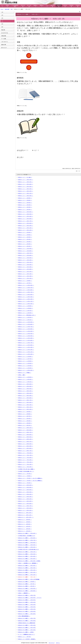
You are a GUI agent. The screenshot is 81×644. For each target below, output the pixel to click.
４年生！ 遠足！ (22, 375)
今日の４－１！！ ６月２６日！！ (26, 490)
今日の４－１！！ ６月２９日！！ (26, 487)
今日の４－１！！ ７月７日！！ (25, 474)
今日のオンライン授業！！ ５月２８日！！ (27, 538)
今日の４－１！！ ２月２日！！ (25, 244)
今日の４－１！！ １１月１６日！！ (26, 345)
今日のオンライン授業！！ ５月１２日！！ (27, 575)
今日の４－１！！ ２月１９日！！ (26, 216)
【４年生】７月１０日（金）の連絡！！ (26, 469)
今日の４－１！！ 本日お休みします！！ (27, 315)
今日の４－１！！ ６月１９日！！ (26, 501)
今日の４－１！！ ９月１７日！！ (26, 400)
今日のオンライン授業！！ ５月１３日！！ (27, 572)
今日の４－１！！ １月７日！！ (25, 283)
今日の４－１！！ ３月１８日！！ (26, 184)
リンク (47, 6)
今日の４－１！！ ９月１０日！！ (26, 409)
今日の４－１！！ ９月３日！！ (25, 421)
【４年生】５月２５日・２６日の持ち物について (28, 549)
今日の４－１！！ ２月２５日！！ (26, 214)
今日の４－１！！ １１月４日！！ (26, 366)
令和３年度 (53, 6)
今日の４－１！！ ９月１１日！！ (26, 407)
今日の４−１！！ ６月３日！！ (25, 529)
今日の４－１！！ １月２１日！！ (26, 262)
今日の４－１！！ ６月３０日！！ (26, 485)
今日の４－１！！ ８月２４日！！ (26, 439)
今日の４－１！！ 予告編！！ (25, 373)
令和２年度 (59, 6)
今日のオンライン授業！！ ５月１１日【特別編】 (29, 579)
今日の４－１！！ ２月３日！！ (25, 242)
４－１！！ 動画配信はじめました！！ (26, 634)
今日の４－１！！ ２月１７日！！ (26, 221)
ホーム (2, 6)
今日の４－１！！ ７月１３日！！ (26, 464)
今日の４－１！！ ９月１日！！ (25, 425)
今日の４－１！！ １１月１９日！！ (26, 338)
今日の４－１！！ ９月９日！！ (25, 412)
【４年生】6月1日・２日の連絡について (27, 536)
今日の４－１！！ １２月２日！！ (26, 317)
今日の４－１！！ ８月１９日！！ (26, 446)
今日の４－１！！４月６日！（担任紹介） (27, 639)
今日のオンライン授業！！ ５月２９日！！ (27, 533)
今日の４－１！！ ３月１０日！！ (26, 196)
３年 (2, 18)
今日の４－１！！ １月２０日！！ (26, 265)
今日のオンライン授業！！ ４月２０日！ (27, 611)
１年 (2, 12)
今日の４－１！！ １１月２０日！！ (26, 336)
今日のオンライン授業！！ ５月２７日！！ (27, 540)
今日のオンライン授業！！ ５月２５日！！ (27, 545)
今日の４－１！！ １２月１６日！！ (26, 294)
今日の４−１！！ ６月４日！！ (25, 526)
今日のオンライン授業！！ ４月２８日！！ (27, 591)
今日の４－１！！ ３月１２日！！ (26, 191)
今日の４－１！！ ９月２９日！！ (26, 386)
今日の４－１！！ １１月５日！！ (26, 363)
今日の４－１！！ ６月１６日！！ (26, 508)
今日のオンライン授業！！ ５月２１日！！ (27, 552)
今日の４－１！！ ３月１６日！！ (26, 187)
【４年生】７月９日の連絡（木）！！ (26, 471)
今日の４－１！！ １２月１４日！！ (26, 299)
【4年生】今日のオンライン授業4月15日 (27, 623)
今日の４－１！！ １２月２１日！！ (26, 288)
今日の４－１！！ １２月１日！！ (26, 320)
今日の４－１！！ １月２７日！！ (26, 253)
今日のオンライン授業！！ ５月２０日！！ (27, 554)
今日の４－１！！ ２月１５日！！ (26, 226)
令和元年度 (65, 6)
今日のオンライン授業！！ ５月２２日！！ (27, 547)
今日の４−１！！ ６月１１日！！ (25, 515)
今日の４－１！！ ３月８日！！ (25, 200)
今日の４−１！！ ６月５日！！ (25, 524)
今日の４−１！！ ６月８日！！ (25, 522)
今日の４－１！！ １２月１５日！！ (26, 297)
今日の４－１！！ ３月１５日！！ (26, 189)
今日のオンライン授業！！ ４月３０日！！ (27, 589)
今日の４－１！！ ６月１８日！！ (26, 504)
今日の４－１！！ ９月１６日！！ (26, 402)
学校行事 (3, 30)
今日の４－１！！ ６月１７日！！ (26, 506)
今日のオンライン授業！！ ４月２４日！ (27, 602)
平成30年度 (71, 6)
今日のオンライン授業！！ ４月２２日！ (27, 607)
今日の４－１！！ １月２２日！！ (26, 260)
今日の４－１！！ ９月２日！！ (25, 423)
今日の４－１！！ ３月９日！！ (25, 198)
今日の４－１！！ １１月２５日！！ (26, 331)
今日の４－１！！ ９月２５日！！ (26, 389)
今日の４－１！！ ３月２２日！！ (26, 182)
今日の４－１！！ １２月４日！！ (26, 313)
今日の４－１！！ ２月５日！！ (25, 237)
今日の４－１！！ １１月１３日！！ (26, 347)
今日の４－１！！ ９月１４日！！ (26, 405)
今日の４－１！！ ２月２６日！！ (26, 212)
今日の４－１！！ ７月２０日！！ (26, 453)
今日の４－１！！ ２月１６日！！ (26, 223)
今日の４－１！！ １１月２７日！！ (26, 327)
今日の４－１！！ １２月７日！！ (26, 311)
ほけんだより (4, 48)
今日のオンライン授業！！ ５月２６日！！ (27, 543)
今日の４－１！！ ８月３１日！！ (26, 428)
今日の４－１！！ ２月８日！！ (25, 235)
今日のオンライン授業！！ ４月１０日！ (27, 630)
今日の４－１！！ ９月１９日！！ (26, 396)
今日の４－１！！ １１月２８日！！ (26, 324)
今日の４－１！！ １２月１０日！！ (26, 304)
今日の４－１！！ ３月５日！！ (25, 203)
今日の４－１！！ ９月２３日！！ (26, 393)
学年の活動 (23, 6)
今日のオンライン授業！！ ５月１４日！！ (27, 570)
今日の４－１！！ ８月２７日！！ (26, 432)
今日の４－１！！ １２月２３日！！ (26, 285)
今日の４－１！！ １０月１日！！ (26, 382)
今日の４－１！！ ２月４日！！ (25, 239)
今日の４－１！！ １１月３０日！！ (26, 322)
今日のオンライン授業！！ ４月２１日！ (27, 609)
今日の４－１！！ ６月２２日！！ (26, 499)
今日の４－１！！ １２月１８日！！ (26, 290)
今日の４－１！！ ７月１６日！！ (26, 458)
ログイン (58, 643)
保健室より (35, 6)
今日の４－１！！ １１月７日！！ (26, 359)
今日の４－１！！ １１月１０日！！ (26, 354)
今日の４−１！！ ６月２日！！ (25, 531)
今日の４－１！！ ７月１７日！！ (26, 455)
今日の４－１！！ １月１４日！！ (26, 274)
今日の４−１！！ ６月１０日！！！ (26, 517)
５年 (2, 24)
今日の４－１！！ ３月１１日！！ (26, 193)
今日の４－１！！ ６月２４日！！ (26, 494)
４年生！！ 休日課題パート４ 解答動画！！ (28, 563)
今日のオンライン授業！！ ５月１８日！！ (27, 559)
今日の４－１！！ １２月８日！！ (26, 308)
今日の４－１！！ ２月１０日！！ (26, 230)
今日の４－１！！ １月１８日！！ (26, 269)
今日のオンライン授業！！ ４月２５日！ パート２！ (30, 598)
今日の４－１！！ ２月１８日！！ (26, 219)
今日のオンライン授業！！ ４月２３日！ (27, 605)
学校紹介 (7, 6)
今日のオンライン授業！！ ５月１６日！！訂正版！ (29, 561)
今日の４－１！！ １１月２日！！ (26, 368)
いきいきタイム (5, 42)
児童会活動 (4, 36)
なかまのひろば (5, 33)
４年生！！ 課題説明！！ (24, 593)
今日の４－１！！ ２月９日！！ (25, 232)
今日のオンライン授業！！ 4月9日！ (26, 632)
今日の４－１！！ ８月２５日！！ (26, 437)
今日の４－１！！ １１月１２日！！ (26, 350)
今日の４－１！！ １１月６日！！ (26, 361)
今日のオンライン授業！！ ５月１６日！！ (27, 566)
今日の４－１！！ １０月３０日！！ (26, 370)
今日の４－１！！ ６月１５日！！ (26, 510)
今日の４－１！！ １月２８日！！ (26, 251)
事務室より (42, 6)
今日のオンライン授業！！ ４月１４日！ (27, 625)
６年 (2, 27)
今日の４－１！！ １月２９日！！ (26, 249)
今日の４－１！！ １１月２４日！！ (26, 334)
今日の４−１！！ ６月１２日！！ (25, 513)
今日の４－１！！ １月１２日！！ (26, 278)
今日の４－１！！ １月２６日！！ (26, 255)
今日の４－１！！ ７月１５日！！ (26, 460)
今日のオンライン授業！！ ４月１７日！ (27, 618)
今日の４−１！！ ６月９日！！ (25, 520)
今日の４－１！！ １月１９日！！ (26, 267)
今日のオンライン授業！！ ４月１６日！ (27, 621)
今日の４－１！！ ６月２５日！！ (26, 492)
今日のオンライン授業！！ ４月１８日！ (27, 614)
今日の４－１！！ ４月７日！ (25, 637)
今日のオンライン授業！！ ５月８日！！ (27, 582)
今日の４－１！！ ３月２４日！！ (26, 180)
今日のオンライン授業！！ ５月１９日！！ (27, 556)
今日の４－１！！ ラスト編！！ (25, 177)
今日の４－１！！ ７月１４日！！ (26, 462)
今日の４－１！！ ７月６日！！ (25, 476)
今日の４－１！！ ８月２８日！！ (26, 430)
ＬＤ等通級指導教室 (15, 6)
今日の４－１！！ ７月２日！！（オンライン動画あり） (30, 481)
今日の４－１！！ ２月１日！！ (25, 246)
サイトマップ (52, 643)
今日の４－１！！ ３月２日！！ (25, 209)
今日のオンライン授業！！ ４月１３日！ (27, 628)
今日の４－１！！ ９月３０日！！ (26, 384)
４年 (12, 9)
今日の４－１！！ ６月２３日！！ (26, 497)
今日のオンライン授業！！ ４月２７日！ (27, 595)
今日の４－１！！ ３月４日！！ (25, 205)
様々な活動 (29, 6)
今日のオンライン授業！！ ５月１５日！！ (27, 568)
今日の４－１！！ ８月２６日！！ (26, 435)
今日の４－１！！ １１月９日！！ (26, 357)
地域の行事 (4, 45)
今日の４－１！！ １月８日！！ (25, 281)
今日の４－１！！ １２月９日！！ (26, 306)
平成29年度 (78, 6)
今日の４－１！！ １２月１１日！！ (26, 301)
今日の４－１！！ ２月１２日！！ (26, 228)
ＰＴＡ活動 (4, 39)
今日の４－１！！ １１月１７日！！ (26, 343)
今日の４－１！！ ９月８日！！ (25, 414)
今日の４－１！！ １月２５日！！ (26, 258)
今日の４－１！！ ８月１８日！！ (26, 448)
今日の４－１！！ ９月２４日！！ (26, 391)
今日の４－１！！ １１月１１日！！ (26, 352)
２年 (2, 15)
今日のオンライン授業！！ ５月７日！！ (27, 584)
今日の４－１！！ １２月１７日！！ (26, 292)
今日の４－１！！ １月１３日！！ (26, 276)
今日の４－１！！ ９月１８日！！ (26, 398)
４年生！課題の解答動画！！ (24, 616)
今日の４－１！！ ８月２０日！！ (26, 444)
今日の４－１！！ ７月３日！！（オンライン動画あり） (30, 478)
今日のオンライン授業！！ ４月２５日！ (27, 600)
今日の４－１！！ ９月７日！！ (25, 416)
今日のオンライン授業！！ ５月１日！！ (27, 586)
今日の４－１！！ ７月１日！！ (25, 483)
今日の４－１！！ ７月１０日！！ (26, 467)
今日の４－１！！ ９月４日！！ (25, 419)
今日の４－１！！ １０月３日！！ (26, 379)
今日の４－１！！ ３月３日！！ (25, 207)
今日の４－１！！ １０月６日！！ (26, 377)
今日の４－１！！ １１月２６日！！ (26, 329)
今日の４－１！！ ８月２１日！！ (26, 441)
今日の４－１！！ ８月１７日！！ (26, 451)
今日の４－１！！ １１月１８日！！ (26, 340)
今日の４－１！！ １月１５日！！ (26, 272)
